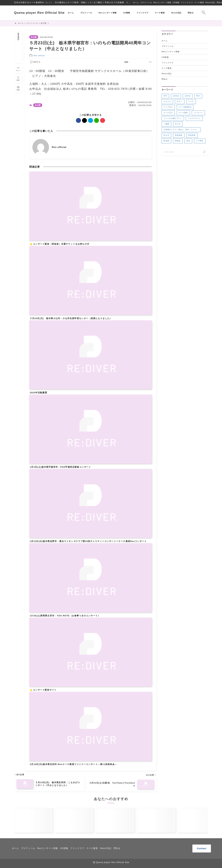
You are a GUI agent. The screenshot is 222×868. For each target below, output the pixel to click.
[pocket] (18, 60)
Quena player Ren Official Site (39, 13)
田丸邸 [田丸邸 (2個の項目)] (166, 141)
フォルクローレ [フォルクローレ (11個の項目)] (194, 118)
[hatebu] (18, 52)
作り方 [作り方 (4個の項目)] (178, 124)
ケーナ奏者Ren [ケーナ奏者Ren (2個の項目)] (185, 107)
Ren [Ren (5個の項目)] (198, 96)
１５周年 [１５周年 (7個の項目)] (200, 141)
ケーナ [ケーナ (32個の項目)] (191, 102)
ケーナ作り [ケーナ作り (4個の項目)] (168, 107)
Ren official (39, 56)
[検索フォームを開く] (204, 13)
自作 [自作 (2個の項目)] (188, 141)
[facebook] (18, 44)
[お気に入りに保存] (18, 78)
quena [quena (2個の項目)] (188, 96)
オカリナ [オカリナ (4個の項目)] (167, 102)
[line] (18, 56)
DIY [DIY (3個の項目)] (165, 96)
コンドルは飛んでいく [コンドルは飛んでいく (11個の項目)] (173, 118)
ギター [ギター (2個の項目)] (180, 102)
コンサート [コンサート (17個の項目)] (198, 113)
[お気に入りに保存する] (35, 62)
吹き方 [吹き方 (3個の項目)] (166, 135)
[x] (18, 48)
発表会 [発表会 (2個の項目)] (178, 141)
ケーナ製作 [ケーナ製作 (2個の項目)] (183, 113)
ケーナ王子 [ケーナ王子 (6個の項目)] (168, 113)
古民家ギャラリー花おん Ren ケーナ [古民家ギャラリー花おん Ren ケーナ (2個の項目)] (181, 130)
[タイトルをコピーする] (18, 69)
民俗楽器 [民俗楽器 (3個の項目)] (179, 135)
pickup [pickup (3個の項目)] (176, 96)
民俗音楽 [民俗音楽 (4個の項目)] (192, 135)
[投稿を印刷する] (18, 88)
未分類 (34, 37)
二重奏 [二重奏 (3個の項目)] (166, 124)
